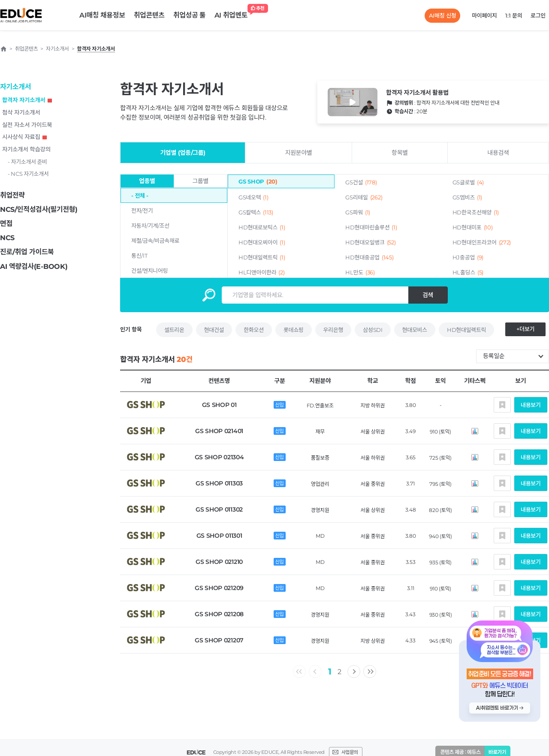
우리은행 (333, 330)
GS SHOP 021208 (219, 614)
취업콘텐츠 (149, 15)
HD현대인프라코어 (482, 242)
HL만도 (360, 272)
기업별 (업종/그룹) (183, 153)
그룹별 (200, 181)
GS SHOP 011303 (219, 483)
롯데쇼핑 (294, 330)
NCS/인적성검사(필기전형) (39, 209)
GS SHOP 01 (219, 405)
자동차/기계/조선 (150, 226)
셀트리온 (174, 330)
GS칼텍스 (256, 212)
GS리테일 (364, 197)
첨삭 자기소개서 (21, 112)
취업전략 (12, 195)
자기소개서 (15, 87)
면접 (6, 224)
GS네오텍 (253, 197)
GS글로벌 (468, 182)
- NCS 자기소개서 (28, 174)
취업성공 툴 (190, 15)
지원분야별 (299, 153)
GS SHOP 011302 (219, 509)
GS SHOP (258, 181)
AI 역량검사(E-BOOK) (34, 267)
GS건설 (361, 182)
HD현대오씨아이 (262, 242)
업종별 (147, 181)
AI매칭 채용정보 (102, 15)
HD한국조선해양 (476, 212)
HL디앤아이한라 (261, 272)
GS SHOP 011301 (219, 536)
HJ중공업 (468, 257)
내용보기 (531, 405)
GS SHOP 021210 (219, 562)
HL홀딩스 (468, 272)
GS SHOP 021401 (219, 431)
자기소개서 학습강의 (26, 149)
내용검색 (498, 153)
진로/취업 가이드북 (27, 252)
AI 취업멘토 (233, 13)
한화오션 (254, 330)
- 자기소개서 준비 (27, 162)
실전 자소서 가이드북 (27, 125)
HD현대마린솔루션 (371, 227)
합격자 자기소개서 (27, 100)
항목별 (400, 153)
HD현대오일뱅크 (370, 242)
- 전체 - (140, 196)
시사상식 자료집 (24, 137)
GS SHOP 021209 (219, 588)
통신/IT (139, 256)
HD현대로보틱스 (262, 227)
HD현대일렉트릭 (262, 257)
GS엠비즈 (468, 197)
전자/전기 (142, 211)
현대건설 (214, 330)
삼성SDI (373, 330)
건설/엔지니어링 (149, 271)
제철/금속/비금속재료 (155, 241)
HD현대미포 (473, 227)
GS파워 (358, 212)
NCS (7, 238)
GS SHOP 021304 (219, 457)
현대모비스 (415, 330)
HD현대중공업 (369, 257)
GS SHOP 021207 (219, 640)
